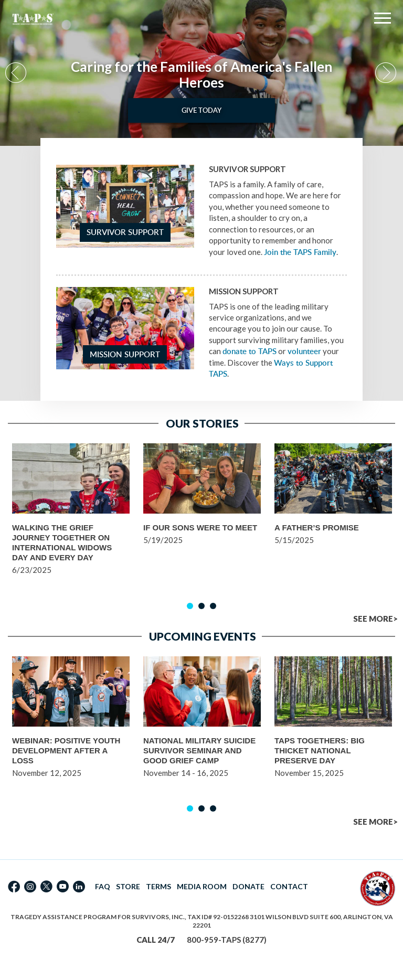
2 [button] (201, 606)
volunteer (304, 351)
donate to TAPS (250, 351)
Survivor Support (125, 232)
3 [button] (213, 606)
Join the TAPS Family (300, 252)
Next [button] (386, 73)
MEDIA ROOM (202, 886)
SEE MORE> (375, 619)
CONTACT (289, 886)
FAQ (103, 886)
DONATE (248, 886)
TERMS (158, 886)
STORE (128, 886)
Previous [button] (17, 73)
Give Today (201, 110)
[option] (201, 73)
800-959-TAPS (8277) (227, 940)
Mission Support (125, 354)
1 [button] (190, 606)
